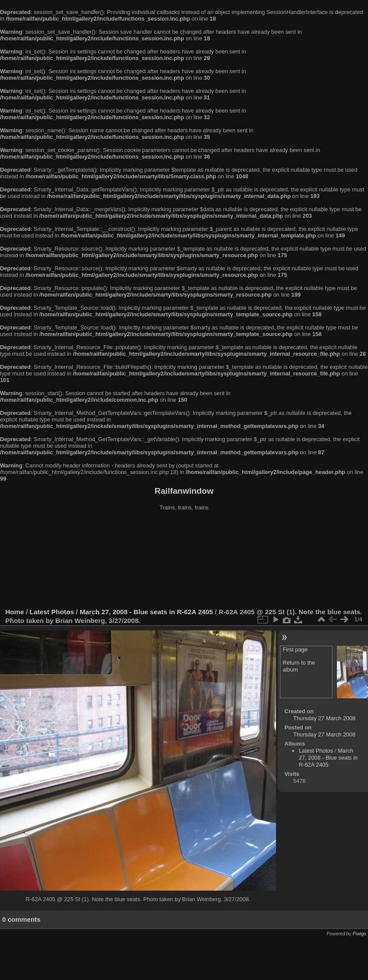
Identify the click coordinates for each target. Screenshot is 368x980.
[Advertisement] (184, 560)
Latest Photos (52, 612)
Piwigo (359, 934)
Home (15, 612)
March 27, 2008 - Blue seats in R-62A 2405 (146, 612)
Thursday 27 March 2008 (324, 718)
